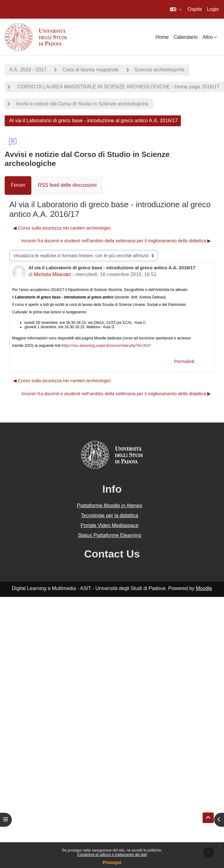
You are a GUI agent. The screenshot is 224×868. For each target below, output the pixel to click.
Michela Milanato (52, 274)
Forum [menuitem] (18, 185)
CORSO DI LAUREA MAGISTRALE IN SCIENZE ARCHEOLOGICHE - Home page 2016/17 (118, 87)
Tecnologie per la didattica (109, 515)
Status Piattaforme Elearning (110, 535)
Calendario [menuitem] (186, 37)
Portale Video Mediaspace (110, 525)
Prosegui (112, 862)
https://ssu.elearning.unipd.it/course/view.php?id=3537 (106, 346)
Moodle (204, 588)
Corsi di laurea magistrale (90, 70)
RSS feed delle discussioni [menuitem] (67, 185)
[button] (176, 9)
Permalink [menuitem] (184, 361)
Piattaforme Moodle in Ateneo (110, 506)
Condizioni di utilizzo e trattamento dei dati (112, 855)
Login (213, 9)
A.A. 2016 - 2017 (28, 70)
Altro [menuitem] (208, 37)
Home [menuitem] (162, 37)
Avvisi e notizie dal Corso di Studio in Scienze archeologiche (82, 104)
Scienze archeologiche (160, 70)
